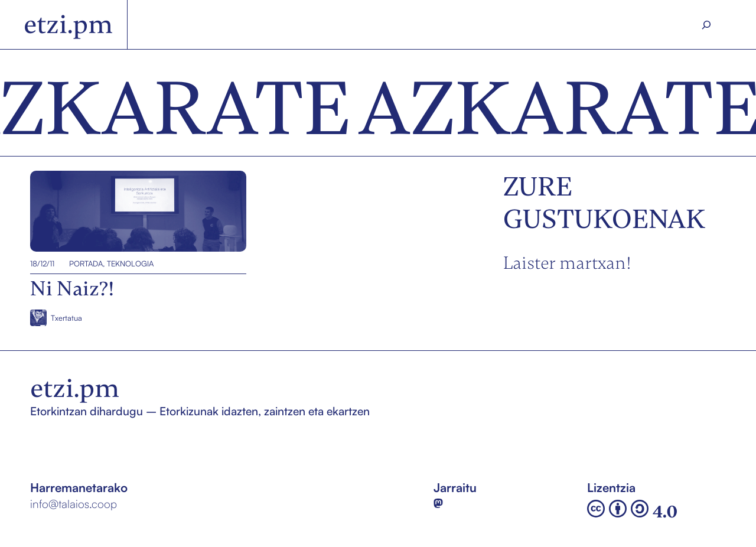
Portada (86, 263)
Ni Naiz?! (54, 211)
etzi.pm (68, 24)
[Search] (707, 25)
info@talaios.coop (74, 504)
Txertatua (66, 318)
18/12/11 (42, 263)
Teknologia (130, 263)
